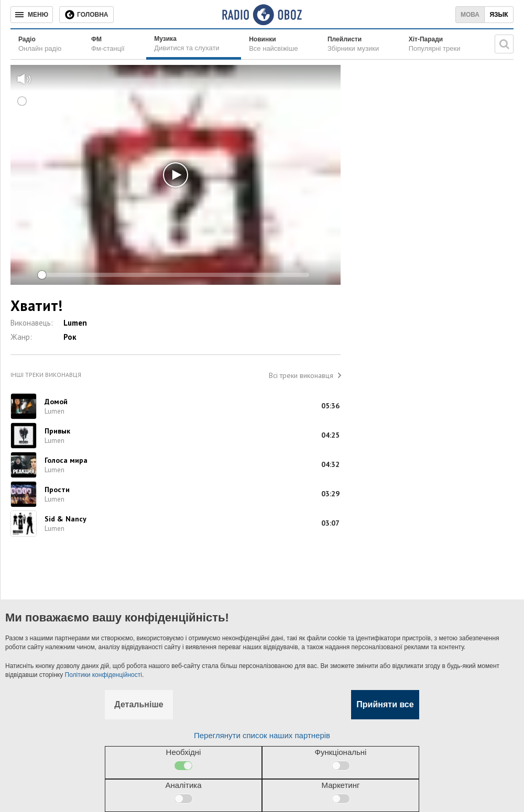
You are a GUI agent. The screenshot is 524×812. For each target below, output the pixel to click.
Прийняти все (385, 704)
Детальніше (139, 704)
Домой (56, 402)
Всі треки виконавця (301, 375)
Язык (499, 15)
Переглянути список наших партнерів (262, 735)
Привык (57, 431)
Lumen (75, 323)
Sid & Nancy (65, 519)
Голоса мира (66, 460)
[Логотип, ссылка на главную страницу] (262, 15)
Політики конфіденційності (103, 675)
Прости (57, 490)
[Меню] (32, 15)
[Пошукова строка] (504, 44)
